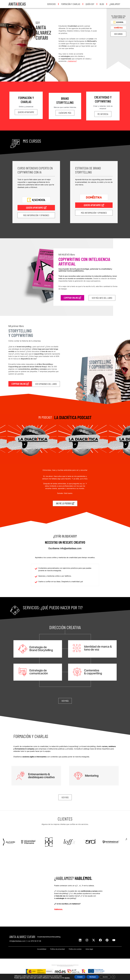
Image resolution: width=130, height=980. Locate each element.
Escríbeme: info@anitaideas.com (65, 548)
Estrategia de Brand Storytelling (88, 170)
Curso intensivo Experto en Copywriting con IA (35, 170)
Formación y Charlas (71, 4)
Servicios (51, 4)
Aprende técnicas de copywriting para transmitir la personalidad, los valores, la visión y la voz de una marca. (94, 182)
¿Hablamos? (115, 4)
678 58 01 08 (34, 941)
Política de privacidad (58, 949)
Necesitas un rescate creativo (65, 542)
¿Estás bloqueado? (65, 536)
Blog (102, 4)
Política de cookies (75, 949)
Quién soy (90, 4)
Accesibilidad (42, 949)
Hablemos (58, 909)
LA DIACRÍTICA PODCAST (73, 417)
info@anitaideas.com (17, 941)
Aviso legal (89, 949)
